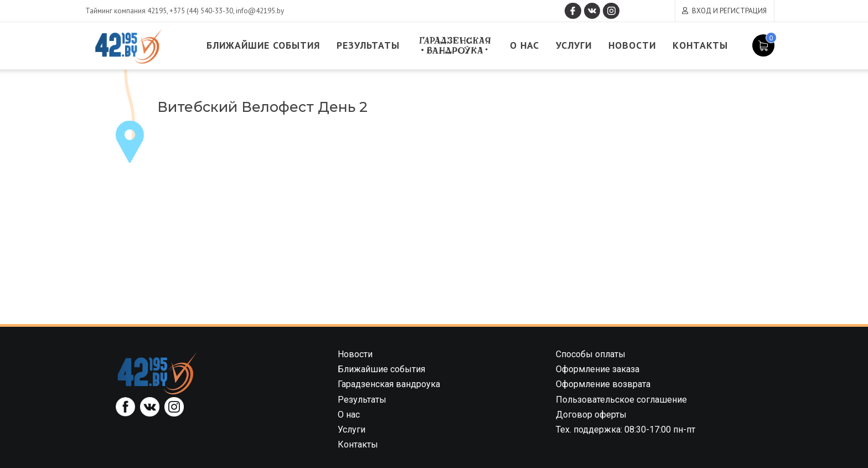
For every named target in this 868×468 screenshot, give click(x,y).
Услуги (580, 46)
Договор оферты (591, 415)
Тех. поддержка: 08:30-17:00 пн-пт (626, 430)
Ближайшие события (266, 46)
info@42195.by (260, 11)
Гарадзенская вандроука (459, 46)
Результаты (373, 46)
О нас (530, 46)
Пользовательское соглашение (621, 400)
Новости (639, 46)
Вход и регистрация (729, 11)
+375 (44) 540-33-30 (201, 11)
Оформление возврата (603, 384)
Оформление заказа (598, 369)
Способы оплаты (591, 354)
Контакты (708, 46)
